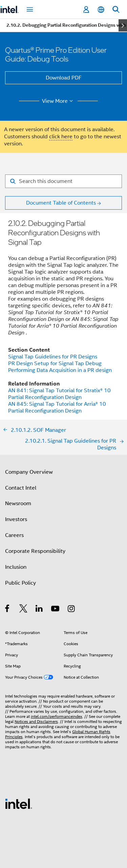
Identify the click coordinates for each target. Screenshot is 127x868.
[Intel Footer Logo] (19, 803)
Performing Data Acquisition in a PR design (60, 370)
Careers (14, 535)
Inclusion (16, 567)
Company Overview (29, 472)
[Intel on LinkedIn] (39, 610)
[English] (101, 10)
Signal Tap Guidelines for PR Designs (53, 357)
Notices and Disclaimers (36, 721)
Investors (16, 519)
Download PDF (64, 78)
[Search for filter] (63, 181)
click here (61, 137)
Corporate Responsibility (35, 551)
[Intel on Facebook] (8, 610)
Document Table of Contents (61, 203)
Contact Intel (21, 488)
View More (58, 101)
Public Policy (20, 583)
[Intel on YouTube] (56, 610)
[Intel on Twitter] (24, 610)
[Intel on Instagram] (72, 610)
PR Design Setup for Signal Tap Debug (55, 363)
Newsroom (18, 503)
